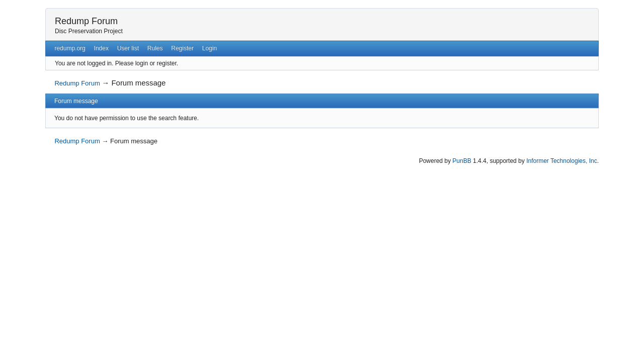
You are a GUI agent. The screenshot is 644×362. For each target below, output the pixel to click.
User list (128, 48)
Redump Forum (86, 21)
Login (210, 48)
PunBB (462, 161)
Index (101, 48)
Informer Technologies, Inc (562, 161)
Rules (155, 48)
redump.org (70, 48)
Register (182, 48)
